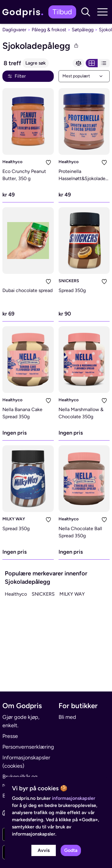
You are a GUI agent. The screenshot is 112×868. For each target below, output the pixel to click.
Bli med (67, 717)
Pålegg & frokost (49, 30)
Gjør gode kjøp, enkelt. (21, 721)
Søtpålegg (83, 30)
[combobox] (84, 76)
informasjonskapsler (74, 798)
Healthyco (12, 162)
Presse (10, 736)
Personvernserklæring (28, 747)
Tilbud (62, 12)
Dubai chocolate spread (27, 290)
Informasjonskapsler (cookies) (26, 762)
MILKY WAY (14, 519)
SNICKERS (69, 281)
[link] (24, 12)
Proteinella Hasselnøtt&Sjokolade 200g (82, 178)
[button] (86, 12)
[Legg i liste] (48, 163)
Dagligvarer (14, 30)
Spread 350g (72, 290)
